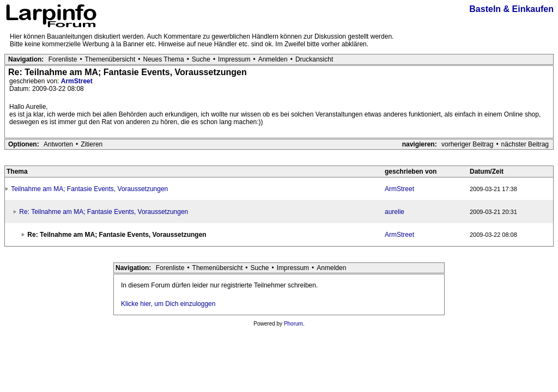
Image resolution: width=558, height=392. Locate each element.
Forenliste (63, 59)
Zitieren (92, 144)
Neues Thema (164, 59)
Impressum (234, 59)
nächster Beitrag (525, 144)
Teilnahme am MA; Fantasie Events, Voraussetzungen (89, 189)
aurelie (395, 212)
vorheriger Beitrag (467, 144)
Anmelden (273, 59)
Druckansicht (314, 59)
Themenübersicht (110, 59)
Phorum (293, 324)
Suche (201, 59)
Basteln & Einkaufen (511, 9)
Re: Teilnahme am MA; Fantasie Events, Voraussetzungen (104, 212)
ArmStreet (77, 81)
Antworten (58, 144)
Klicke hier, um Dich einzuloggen (168, 304)
